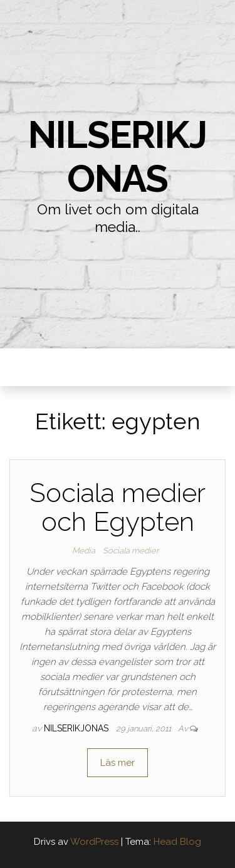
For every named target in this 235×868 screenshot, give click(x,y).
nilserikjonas (117, 157)
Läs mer (118, 763)
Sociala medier (131, 551)
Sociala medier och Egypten (118, 507)
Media (84, 551)
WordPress (94, 842)
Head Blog (177, 842)
